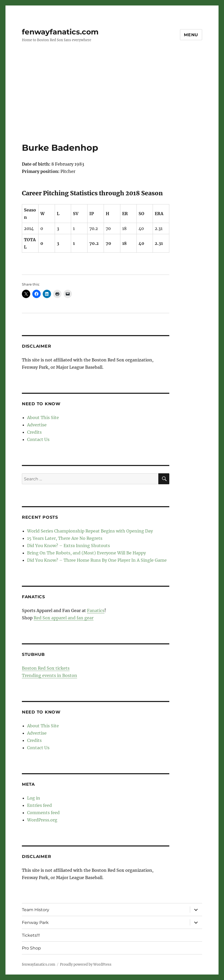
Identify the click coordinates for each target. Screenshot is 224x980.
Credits (34, 432)
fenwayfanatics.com (60, 32)
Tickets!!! (31, 935)
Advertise (37, 425)
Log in (34, 798)
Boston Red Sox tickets (46, 668)
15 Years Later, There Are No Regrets (65, 538)
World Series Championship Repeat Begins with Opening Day (90, 531)
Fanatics (96, 610)
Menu (191, 35)
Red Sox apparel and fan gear (64, 618)
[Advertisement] (113, 104)
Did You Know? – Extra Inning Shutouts (69, 546)
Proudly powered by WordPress (86, 964)
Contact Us (38, 439)
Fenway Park (35, 922)
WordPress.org (42, 820)
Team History (36, 910)
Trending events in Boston (49, 675)
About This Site (43, 418)
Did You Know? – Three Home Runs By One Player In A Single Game (97, 560)
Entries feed (39, 805)
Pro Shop (31, 948)
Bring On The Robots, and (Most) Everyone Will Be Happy (86, 553)
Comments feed (43, 813)
